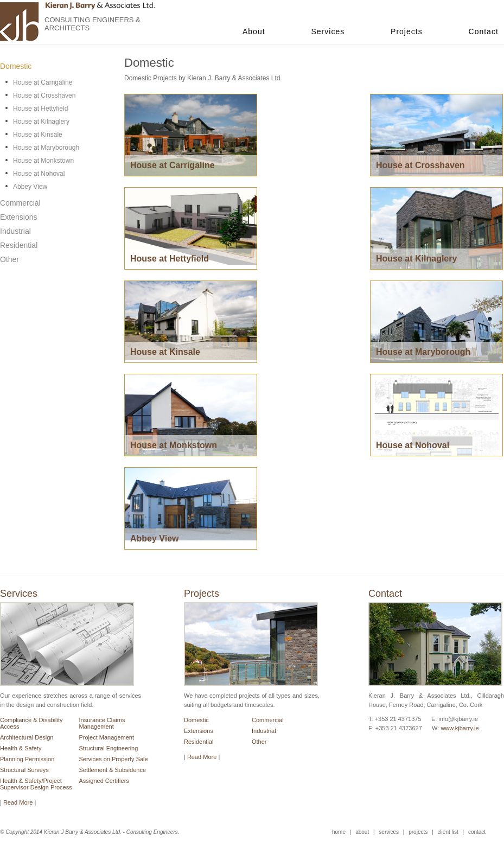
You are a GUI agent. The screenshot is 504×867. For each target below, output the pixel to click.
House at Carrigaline (43, 82)
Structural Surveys (24, 770)
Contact (484, 31)
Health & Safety (21, 748)
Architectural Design (27, 737)
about (362, 832)
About (254, 31)
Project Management (107, 737)
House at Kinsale (38, 135)
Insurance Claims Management (102, 723)
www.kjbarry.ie (460, 728)
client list (448, 832)
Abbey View (30, 187)
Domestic (196, 720)
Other (259, 742)
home (339, 832)
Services (328, 31)
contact (477, 832)
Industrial (264, 731)
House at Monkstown (43, 161)
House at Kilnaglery (41, 122)
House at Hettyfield (40, 109)
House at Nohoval (39, 174)
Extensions (199, 731)
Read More (202, 757)
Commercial (268, 720)
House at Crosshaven (44, 95)
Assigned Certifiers (104, 781)
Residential (199, 742)
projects (418, 832)
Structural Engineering (109, 748)
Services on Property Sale (114, 759)
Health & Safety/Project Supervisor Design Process (36, 784)
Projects (407, 31)
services (389, 832)
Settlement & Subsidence (113, 770)
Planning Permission (27, 759)
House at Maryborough (46, 148)
